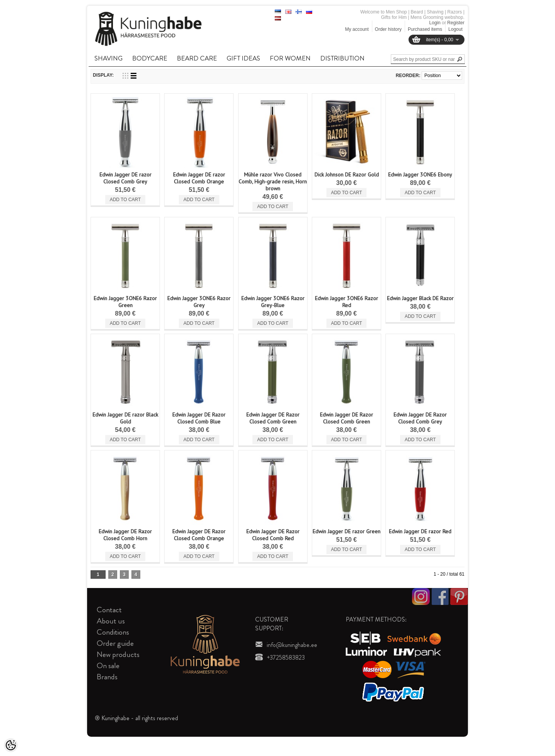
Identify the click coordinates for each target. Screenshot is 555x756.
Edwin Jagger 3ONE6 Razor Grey (199, 302)
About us (111, 621)
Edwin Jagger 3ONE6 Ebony (420, 175)
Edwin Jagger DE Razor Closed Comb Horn (125, 535)
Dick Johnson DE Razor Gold (347, 175)
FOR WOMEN (290, 58)
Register (456, 23)
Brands (107, 677)
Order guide (115, 643)
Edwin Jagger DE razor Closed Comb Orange (199, 178)
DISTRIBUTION (342, 58)
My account (357, 29)
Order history (388, 29)
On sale (108, 666)
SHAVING (108, 58)
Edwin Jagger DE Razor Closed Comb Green (273, 418)
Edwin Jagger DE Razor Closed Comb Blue (199, 418)
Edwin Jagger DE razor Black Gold (125, 418)
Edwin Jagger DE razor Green (346, 531)
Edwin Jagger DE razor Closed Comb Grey (125, 178)
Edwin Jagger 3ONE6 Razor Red (346, 302)
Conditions (113, 632)
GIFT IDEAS (243, 58)
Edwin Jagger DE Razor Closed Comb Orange (199, 535)
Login (435, 23)
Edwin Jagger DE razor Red (420, 531)
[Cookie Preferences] (11, 745)
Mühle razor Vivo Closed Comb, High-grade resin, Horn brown (273, 181)
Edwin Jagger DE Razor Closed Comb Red (273, 535)
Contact (109, 610)
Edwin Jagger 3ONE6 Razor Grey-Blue (273, 302)
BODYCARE (150, 58)
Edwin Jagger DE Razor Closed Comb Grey (420, 418)
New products (118, 654)
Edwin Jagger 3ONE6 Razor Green (125, 302)
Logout (455, 29)
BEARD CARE (197, 58)
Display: (103, 75)
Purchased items (425, 29)
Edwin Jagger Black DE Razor (420, 298)
